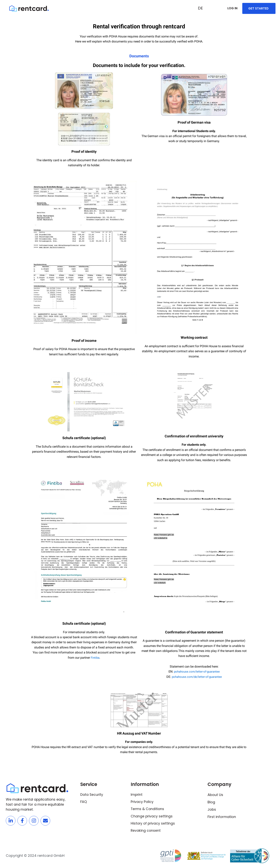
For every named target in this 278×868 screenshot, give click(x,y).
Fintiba (95, 658)
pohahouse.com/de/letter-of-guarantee (197, 677)
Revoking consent (146, 831)
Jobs (212, 809)
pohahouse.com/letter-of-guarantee (197, 672)
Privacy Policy (142, 802)
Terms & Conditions (148, 809)
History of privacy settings (153, 824)
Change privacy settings (152, 817)
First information (222, 817)
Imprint (137, 795)
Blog (211, 802)
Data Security (92, 795)
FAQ (84, 802)
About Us (215, 795)
